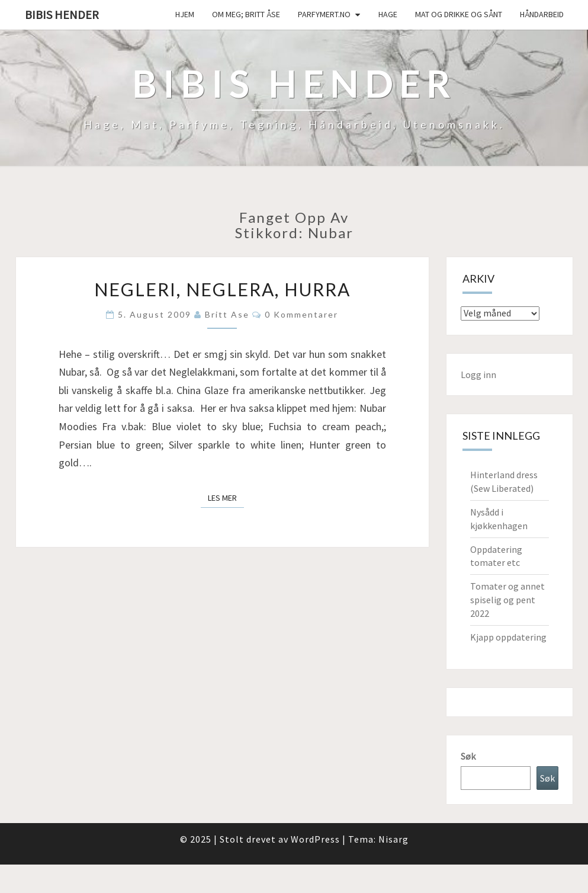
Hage (388, 14)
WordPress (315, 839)
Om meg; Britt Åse (246, 14)
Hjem (185, 14)
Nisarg (393, 839)
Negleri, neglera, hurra (222, 289)
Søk (468, 756)
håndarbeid (542, 14)
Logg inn (478, 375)
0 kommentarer (301, 314)
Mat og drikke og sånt (459, 14)
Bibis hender (62, 15)
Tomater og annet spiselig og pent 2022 (507, 600)
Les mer (226, 497)
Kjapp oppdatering (508, 637)
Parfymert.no (324, 14)
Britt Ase (227, 314)
